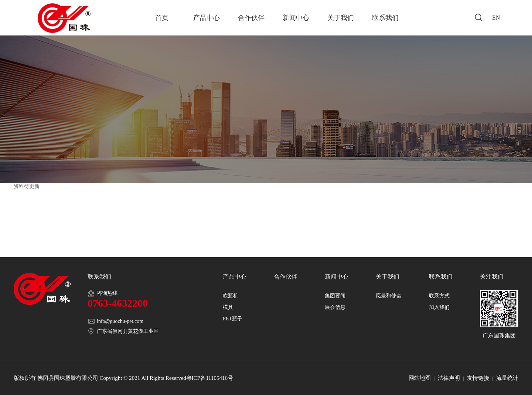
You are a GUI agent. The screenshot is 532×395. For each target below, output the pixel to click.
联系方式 (439, 296)
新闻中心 (296, 18)
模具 (228, 307)
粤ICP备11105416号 (210, 378)
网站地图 (420, 378)
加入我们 (439, 307)
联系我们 (385, 18)
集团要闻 (335, 296)
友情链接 (478, 378)
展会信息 (335, 307)
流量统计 (507, 378)
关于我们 (341, 18)
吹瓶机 (231, 296)
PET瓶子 (233, 319)
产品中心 (207, 18)
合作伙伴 (251, 18)
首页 (162, 18)
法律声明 (449, 378)
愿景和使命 (389, 296)
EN (496, 18)
